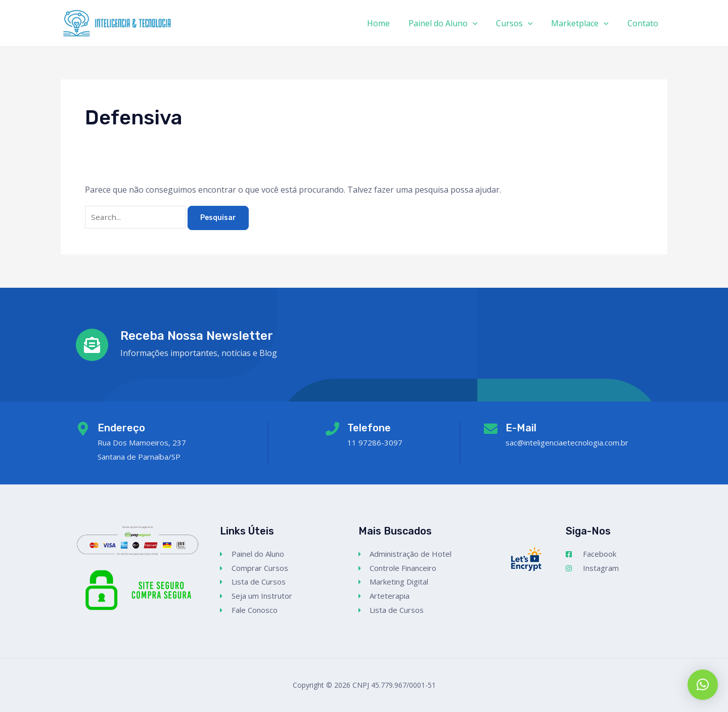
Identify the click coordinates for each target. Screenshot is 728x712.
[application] (481, 23)
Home (389, 23)
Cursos (520, 23)
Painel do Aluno (451, 23)
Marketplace (583, 23)
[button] (703, 685)
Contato (644, 23)
